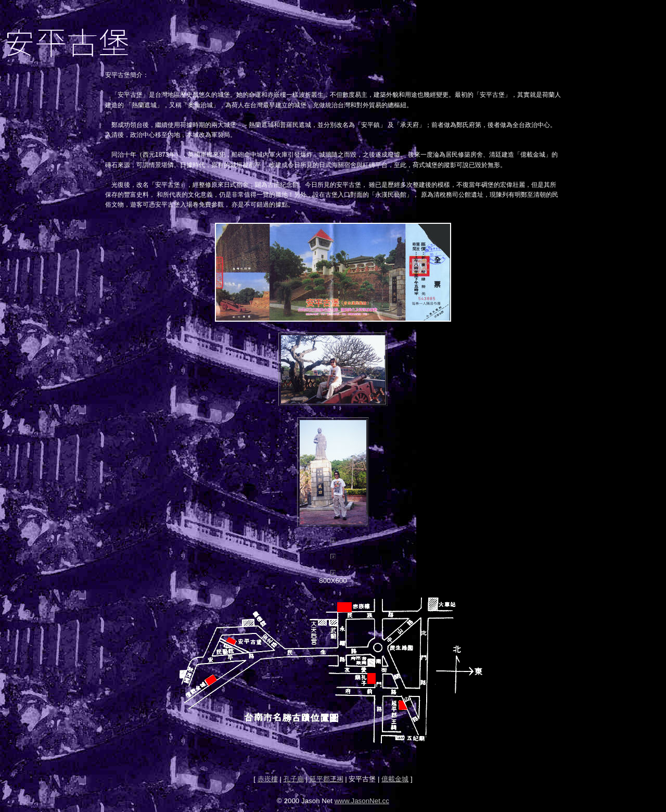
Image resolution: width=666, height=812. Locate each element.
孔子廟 (294, 779)
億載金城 (395, 779)
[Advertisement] (333, 758)
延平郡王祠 (326, 779)
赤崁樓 (268, 779)
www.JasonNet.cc (362, 801)
